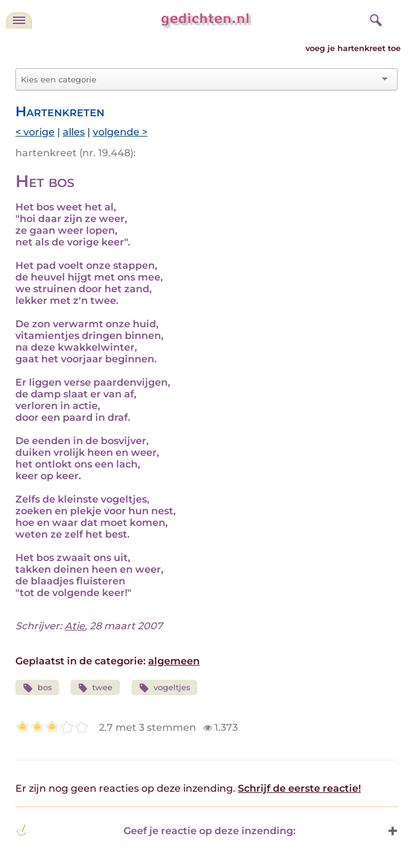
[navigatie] (19, 20)
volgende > (120, 132)
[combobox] (199, 79)
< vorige (35, 132)
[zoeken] (374, 18)
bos (37, 688)
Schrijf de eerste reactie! (299, 788)
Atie (75, 626)
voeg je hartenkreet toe (353, 48)
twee (96, 688)
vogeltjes (164, 688)
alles (74, 132)
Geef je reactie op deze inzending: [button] (155, 830)
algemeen (174, 661)
